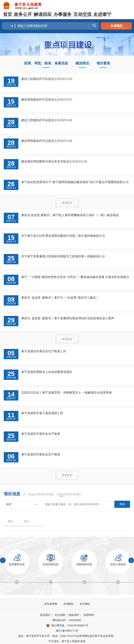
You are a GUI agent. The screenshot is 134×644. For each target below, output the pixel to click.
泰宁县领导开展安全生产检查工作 (44, 351)
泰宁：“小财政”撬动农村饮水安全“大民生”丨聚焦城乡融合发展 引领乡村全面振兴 (75, 277)
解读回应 (43, 14)
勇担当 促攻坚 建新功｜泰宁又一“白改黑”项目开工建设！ (60, 298)
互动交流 (82, 14)
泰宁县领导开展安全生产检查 (41, 434)
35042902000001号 (78, 626)
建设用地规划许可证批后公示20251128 (47, 141)
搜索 (122, 504)
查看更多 (67, 203)
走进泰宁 (102, 14)
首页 (7, 14)
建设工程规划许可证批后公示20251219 (47, 79)
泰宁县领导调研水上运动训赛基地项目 (47, 372)
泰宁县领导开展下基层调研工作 (42, 413)
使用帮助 (89, 615)
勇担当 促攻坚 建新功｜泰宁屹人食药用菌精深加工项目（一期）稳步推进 (70, 215)
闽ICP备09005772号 (67, 631)
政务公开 (23, 14)
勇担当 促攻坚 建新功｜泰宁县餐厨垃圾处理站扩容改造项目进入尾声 (68, 318)
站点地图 (60, 615)
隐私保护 (74, 615)
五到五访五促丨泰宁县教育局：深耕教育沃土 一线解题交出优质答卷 (67, 393)
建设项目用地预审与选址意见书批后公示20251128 (54, 161)
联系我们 (45, 615)
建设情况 (82, 63)
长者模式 (116, 26)
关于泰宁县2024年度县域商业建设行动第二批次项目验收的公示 (63, 236)
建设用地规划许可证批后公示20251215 (47, 100)
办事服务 (63, 14)
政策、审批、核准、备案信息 (46, 63)
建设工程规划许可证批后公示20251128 (47, 120)
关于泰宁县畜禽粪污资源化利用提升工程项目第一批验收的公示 (63, 256)
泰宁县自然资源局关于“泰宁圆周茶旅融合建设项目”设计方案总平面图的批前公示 (75, 182)
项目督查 (103, 63)
